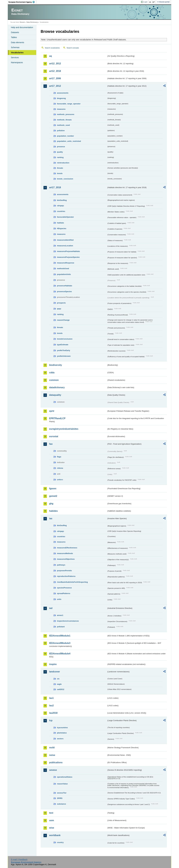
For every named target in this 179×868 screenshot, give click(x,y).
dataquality (55, 395)
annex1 (60, 615)
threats (60, 168)
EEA (23, 2)
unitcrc (60, 480)
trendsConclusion (65, 339)
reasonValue (62, 784)
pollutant (61, 627)
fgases (53, 489)
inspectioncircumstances (68, 621)
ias (51, 518)
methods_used (63, 125)
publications (56, 762)
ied (51, 608)
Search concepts (73, 48)
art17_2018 (55, 187)
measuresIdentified (65, 240)
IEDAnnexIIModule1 (60, 636)
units (59, 599)
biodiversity (56, 365)
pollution (61, 131)
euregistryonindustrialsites (64, 429)
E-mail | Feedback (19, 859)
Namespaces (17, 62)
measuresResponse (66, 263)
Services (15, 57)
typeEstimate (63, 345)
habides (53, 511)
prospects (61, 303)
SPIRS (60, 798)
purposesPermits (64, 571)
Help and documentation (22, 27)
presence (61, 147)
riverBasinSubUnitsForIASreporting (72, 582)
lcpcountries (62, 728)
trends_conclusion (65, 179)
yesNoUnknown (64, 356)
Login (145, 2)
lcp (51, 720)
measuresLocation (65, 246)
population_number (65, 136)
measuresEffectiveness (67, 548)
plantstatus (62, 733)
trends (60, 173)
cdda (52, 373)
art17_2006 (55, 78)
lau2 (51, 706)
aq (51, 56)
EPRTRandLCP (57, 418)
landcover (55, 672)
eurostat (54, 436)
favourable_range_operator (69, 104)
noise (52, 755)
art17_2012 (55, 86)
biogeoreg (61, 98)
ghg (51, 504)
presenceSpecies (64, 291)
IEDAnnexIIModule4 (60, 654)
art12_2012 (55, 64)
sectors (60, 739)
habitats (60, 223)
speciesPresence (64, 588)
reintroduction (63, 163)
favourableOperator (65, 217)
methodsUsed (63, 268)
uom (52, 820)
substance (61, 804)
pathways (61, 565)
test (51, 813)
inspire (53, 664)
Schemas (15, 47)
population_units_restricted (69, 141)
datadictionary (57, 387)
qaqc (59, 309)
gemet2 (53, 496)
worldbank (55, 835)
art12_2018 (55, 71)
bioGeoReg (62, 200)
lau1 (51, 698)
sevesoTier (62, 793)
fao (51, 444)
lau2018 (53, 713)
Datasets (15, 32)
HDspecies (62, 228)
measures (61, 109)
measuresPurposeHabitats (68, 251)
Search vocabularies (52, 48)
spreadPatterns (64, 593)
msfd (52, 748)
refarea (60, 468)
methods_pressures (66, 114)
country (60, 842)
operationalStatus (65, 777)
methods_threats (64, 120)
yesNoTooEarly (64, 350)
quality (60, 152)
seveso (53, 770)
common (54, 380)
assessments (63, 93)
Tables (14, 37)
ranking (60, 157)
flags (59, 457)
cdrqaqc (61, 206)
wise (52, 828)
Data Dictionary (32, 22)
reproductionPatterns (66, 576)
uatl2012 (61, 689)
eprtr (52, 411)
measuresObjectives (66, 559)
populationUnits (64, 274)
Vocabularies (17, 53)
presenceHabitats (65, 286)
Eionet (22, 22)
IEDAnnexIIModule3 (60, 643)
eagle (59, 684)
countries (61, 211)
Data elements (18, 42)
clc (58, 679)
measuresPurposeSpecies (68, 257)
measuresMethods (65, 553)
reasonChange (63, 320)
